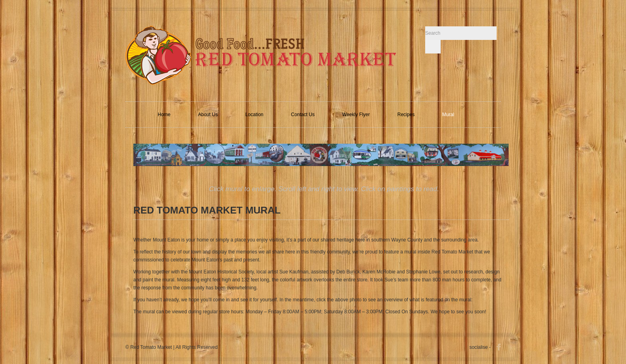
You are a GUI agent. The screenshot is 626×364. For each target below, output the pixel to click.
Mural (448, 115)
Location (254, 115)
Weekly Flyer (356, 115)
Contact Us (303, 115)
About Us (208, 115)
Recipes (406, 115)
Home (164, 115)
